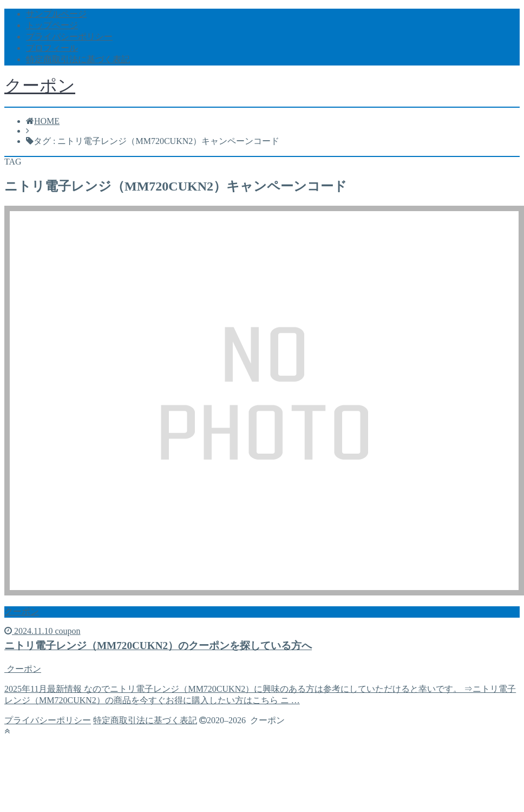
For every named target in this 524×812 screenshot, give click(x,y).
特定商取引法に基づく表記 (78, 59)
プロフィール (52, 48)
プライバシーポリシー (69, 37)
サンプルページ (56, 14)
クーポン (40, 86)
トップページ (52, 25)
